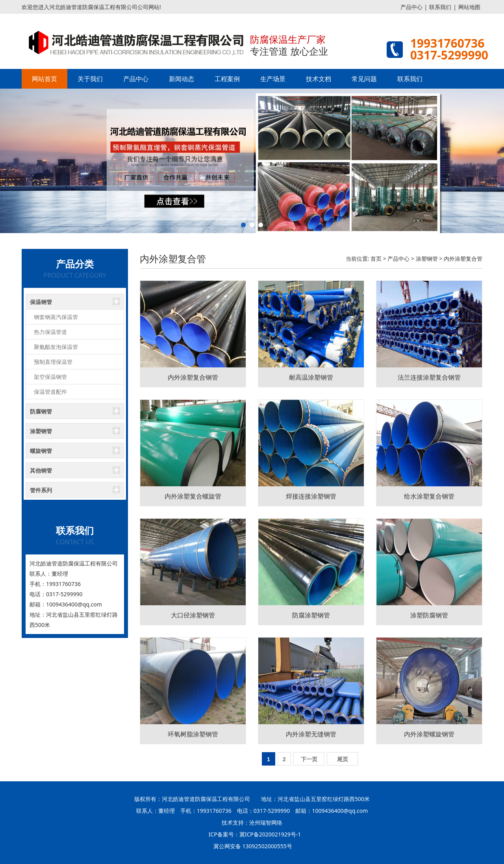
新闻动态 (182, 79)
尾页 (343, 759)
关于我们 (90, 79)
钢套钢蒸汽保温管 (56, 317)
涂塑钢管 (427, 259)
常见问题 (364, 79)
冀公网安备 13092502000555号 (253, 846)
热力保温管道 (50, 332)
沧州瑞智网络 (266, 822)
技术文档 (319, 79)
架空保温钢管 (50, 377)
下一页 (309, 759)
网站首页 (44, 79)
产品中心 (411, 7)
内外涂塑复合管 (463, 259)
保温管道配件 (50, 392)
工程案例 (227, 79)
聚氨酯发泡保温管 (56, 347)
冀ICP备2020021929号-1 (270, 834)
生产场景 (273, 79)
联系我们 (440, 7)
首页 (376, 259)
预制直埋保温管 (53, 362)
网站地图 (469, 7)
